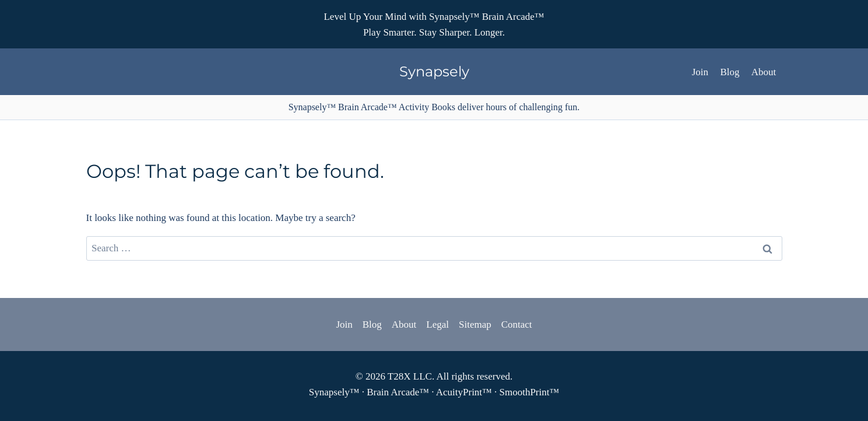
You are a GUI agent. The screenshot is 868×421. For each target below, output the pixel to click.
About (764, 72)
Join (700, 72)
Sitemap (475, 324)
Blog (730, 72)
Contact (517, 324)
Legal (437, 324)
